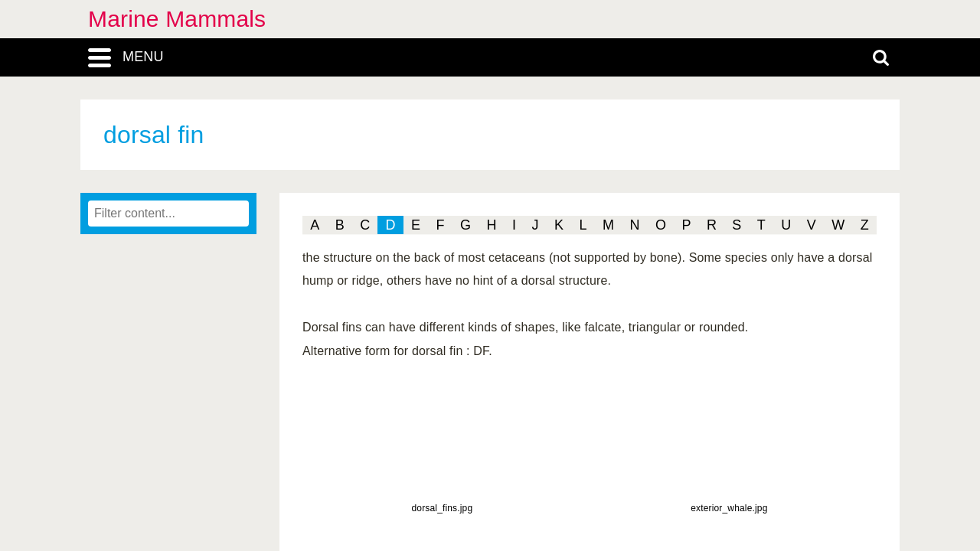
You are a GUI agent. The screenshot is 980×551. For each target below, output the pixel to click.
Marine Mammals (177, 19)
